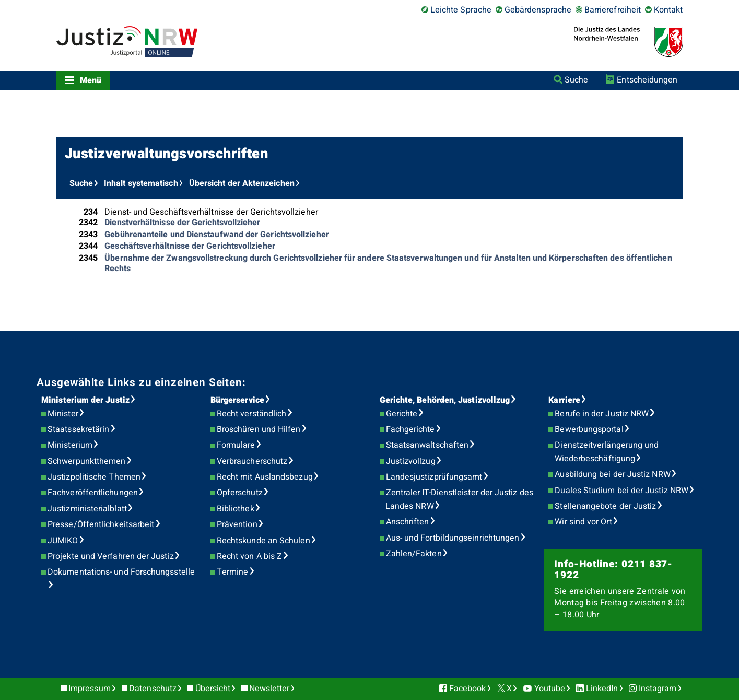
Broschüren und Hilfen (259, 429)
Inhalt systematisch (141, 183)
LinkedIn (602, 689)
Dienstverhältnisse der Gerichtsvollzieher (182, 223)
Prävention (237, 524)
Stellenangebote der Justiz (605, 506)
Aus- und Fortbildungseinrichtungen (453, 538)
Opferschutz (240, 493)
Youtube (550, 689)
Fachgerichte (410, 429)
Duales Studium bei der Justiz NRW (621, 491)
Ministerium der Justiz (85, 400)
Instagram (658, 689)
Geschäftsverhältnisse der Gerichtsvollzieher (190, 246)
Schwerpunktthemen (86, 461)
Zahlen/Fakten (414, 554)
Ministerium (70, 445)
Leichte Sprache (461, 10)
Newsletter (269, 689)
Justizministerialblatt (87, 509)
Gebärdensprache (538, 10)
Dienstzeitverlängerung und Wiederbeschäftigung (607, 452)
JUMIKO (63, 541)
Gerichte (402, 414)
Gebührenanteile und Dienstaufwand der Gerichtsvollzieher (216, 235)
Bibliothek (236, 509)
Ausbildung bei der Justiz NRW (612, 474)
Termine (233, 572)
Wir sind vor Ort (583, 522)
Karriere (564, 400)
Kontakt (668, 10)
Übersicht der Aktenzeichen (242, 183)
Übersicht (213, 689)
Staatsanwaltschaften (427, 445)
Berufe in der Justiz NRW (602, 414)
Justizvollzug (411, 461)
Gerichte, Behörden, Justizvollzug (445, 400)
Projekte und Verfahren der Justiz (111, 556)
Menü (91, 80)
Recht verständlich (251, 414)
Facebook (468, 689)
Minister (63, 414)
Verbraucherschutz (252, 461)
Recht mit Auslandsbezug (265, 477)
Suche (576, 80)
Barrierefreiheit (613, 10)
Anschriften (408, 522)
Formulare (236, 445)
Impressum (90, 689)
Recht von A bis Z (249, 556)
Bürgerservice (237, 400)
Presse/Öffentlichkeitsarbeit (101, 524)
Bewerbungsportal (589, 429)
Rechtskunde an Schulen (263, 541)
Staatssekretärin (78, 429)
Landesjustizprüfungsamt (434, 477)
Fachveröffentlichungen (93, 493)
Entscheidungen (647, 80)
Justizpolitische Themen (94, 477)
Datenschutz (153, 689)
